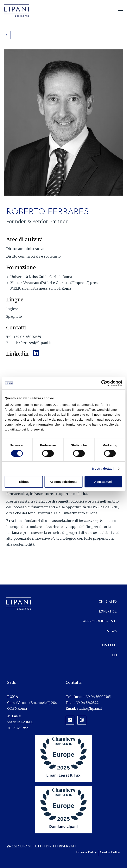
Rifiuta (24, 482)
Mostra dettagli (103, 468)
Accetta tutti (103, 482)
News (112, 631)
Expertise (108, 612)
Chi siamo (108, 602)
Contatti (108, 645)
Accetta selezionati (63, 482)
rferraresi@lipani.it (35, 343)
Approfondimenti (100, 622)
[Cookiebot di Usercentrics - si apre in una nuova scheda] (104, 383)
